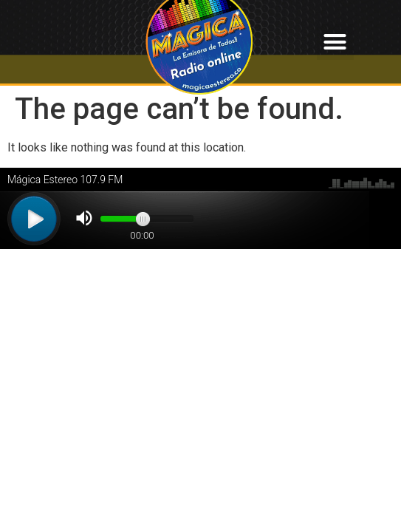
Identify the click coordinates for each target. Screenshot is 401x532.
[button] (335, 42)
